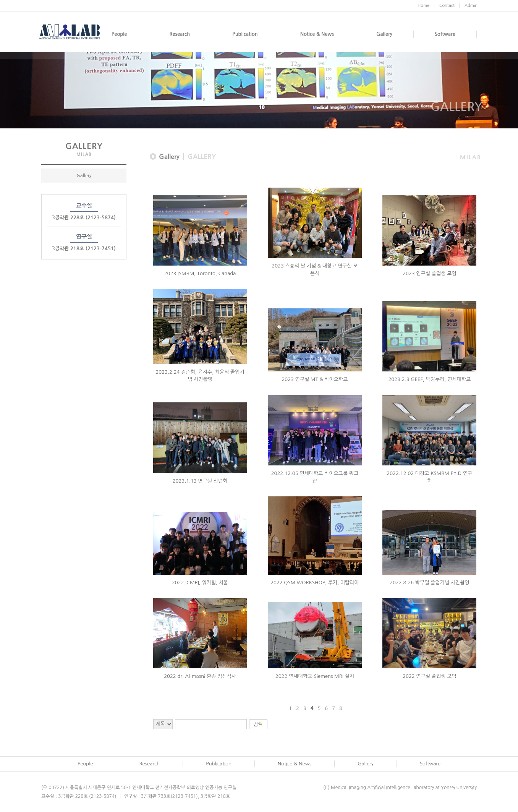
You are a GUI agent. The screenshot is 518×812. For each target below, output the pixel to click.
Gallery (84, 175)
